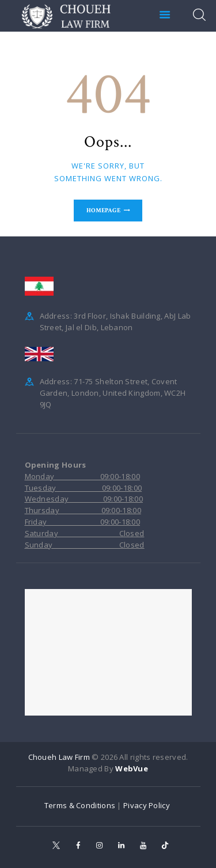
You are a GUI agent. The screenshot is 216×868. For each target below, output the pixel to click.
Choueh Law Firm (59, 757)
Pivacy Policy (147, 805)
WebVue (132, 768)
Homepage (103, 211)
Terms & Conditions (80, 805)
